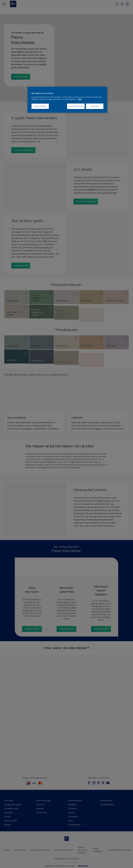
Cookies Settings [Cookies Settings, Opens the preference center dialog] (40, 106)
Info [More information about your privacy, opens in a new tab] (80, 99)
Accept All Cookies (76, 106)
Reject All (95, 106)
